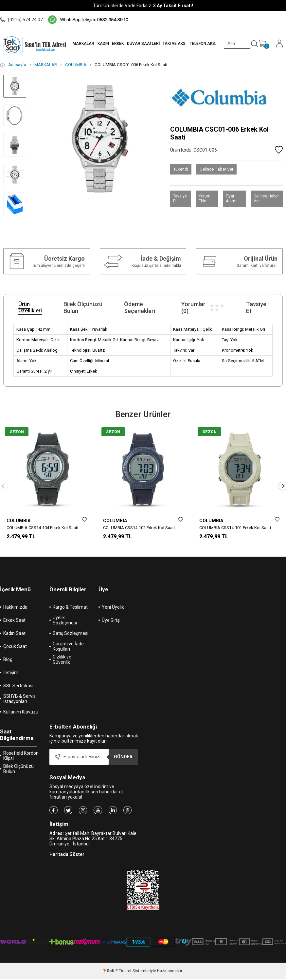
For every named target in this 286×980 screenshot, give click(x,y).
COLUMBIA (18, 521)
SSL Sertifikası (18, 690)
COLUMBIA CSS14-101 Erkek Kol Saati (235, 528)
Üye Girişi (111, 624)
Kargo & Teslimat (70, 611)
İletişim (11, 677)
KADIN (100, 44)
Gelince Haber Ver (216, 169)
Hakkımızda (15, 611)
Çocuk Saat (15, 651)
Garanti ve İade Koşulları (68, 651)
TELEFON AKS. (202, 44)
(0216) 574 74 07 (21, 20)
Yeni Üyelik (113, 611)
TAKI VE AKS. (173, 44)
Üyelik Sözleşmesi (65, 624)
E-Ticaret (124, 975)
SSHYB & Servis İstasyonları (19, 703)
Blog (8, 664)
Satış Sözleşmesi (71, 638)
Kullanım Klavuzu (21, 716)
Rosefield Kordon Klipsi (21, 760)
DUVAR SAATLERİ (141, 44)
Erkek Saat (14, 624)
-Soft (109, 975)
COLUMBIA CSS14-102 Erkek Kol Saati (139, 528)
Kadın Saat (14, 638)
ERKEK (116, 44)
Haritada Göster (67, 859)
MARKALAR (80, 44)
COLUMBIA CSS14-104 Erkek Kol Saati (42, 528)
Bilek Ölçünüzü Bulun (18, 773)
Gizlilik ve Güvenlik (62, 664)
